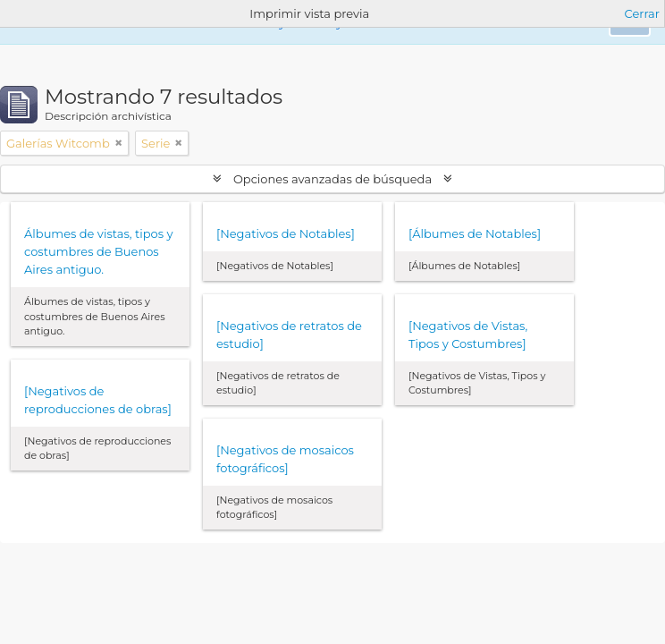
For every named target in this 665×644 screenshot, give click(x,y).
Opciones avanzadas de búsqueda (333, 179)
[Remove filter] (119, 143)
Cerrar (642, 13)
